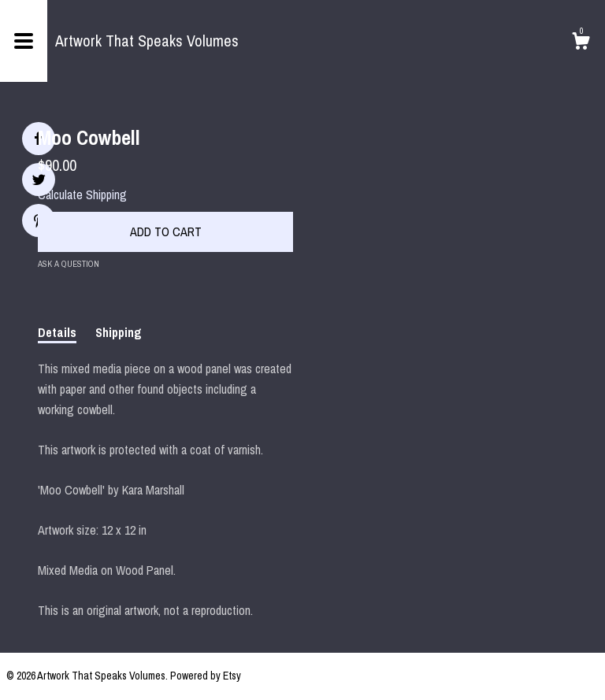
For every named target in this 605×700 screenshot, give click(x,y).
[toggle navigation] (24, 41)
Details (57, 332)
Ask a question (69, 264)
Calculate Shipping (82, 194)
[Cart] (581, 43)
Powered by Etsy (206, 676)
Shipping (119, 332)
